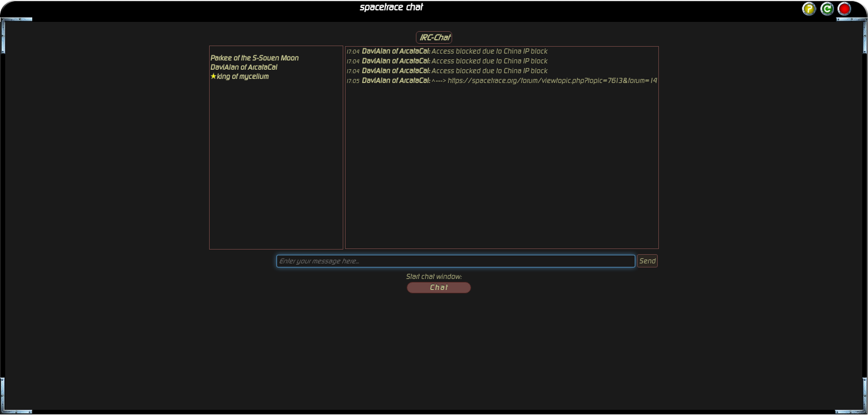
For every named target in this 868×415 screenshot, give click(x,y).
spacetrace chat (391, 7)
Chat (439, 288)
